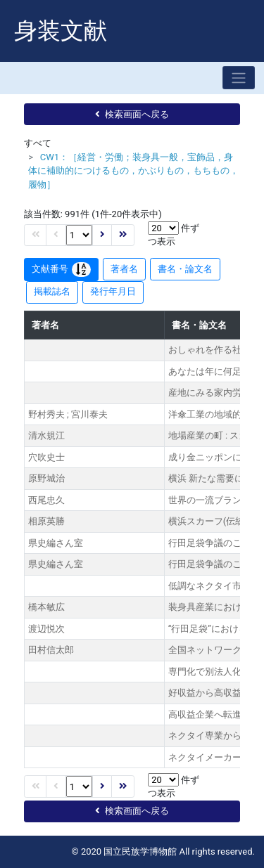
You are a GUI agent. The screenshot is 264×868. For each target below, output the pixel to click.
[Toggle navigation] (239, 78)
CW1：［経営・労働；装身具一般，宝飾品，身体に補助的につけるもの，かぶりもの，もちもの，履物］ (133, 171)
